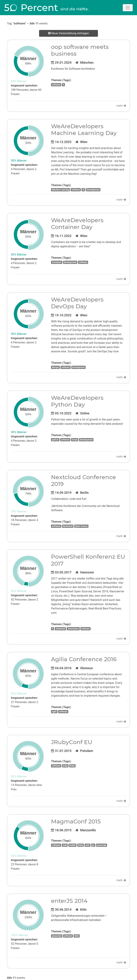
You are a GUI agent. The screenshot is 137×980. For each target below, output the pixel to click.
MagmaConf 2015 (76, 821)
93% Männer (19, 694)
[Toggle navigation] (128, 8)
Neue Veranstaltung (69, 33)
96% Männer (19, 591)
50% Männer (19, 161)
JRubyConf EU (72, 742)
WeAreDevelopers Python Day (77, 401)
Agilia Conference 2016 (84, 659)
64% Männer (19, 856)
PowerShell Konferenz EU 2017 (88, 560)
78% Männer (19, 511)
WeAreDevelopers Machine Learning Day (84, 130)
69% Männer (19, 81)
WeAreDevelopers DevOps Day (77, 303)
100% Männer (20, 935)
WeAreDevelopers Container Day (77, 224)
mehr (121, 106)
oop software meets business (80, 50)
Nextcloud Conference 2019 (83, 480)
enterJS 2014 (69, 901)
